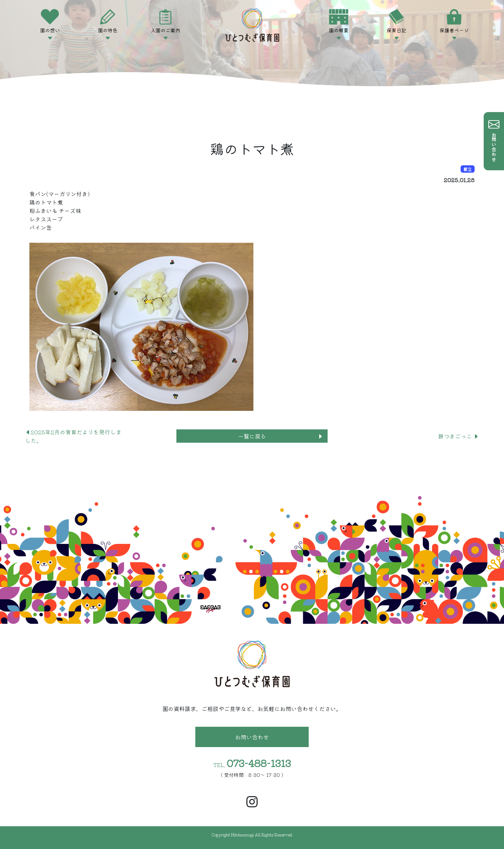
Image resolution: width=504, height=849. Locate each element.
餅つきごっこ (458, 436)
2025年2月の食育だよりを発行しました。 (73, 436)
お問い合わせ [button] (252, 737)
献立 (468, 169)
